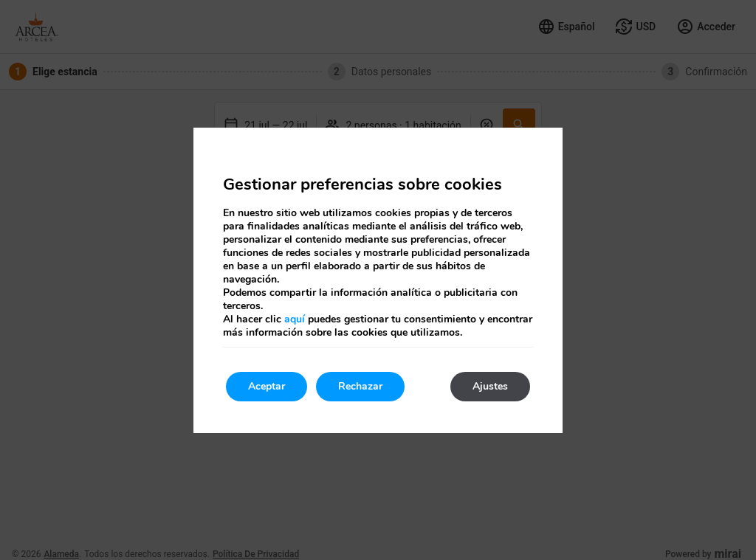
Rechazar (360, 386)
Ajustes (490, 386)
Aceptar (267, 386)
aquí (295, 319)
